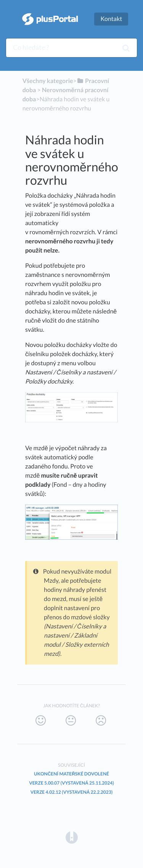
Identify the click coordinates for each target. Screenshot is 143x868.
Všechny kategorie (48, 81)
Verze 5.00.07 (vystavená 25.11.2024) (71, 783)
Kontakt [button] (111, 19)
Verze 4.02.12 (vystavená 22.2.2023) (72, 792)
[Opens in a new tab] (72, 837)
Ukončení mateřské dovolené (71, 774)
